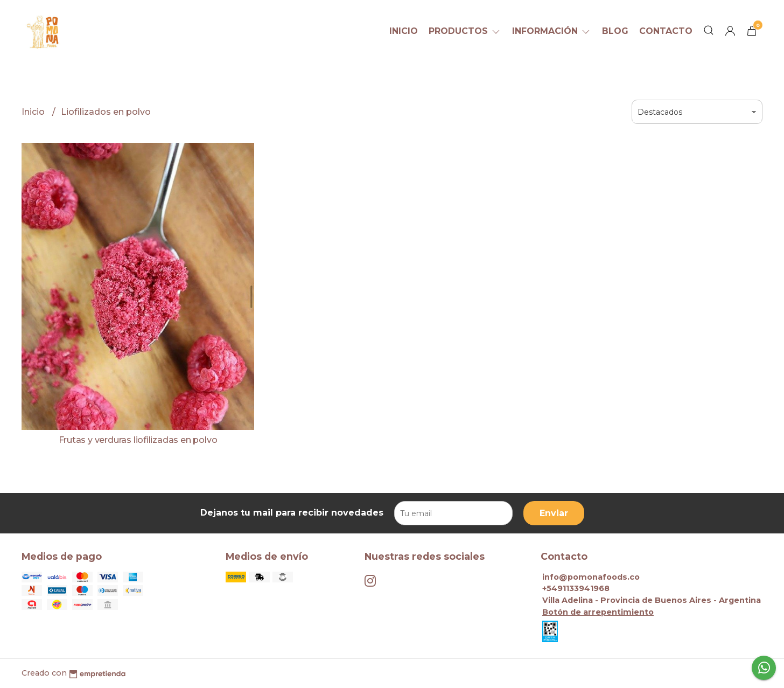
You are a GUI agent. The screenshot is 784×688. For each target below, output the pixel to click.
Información (552, 31)
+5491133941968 (576, 588)
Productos (465, 31)
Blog (615, 31)
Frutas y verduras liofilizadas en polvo (138, 440)
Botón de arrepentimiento (598, 612)
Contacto (666, 31)
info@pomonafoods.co (591, 577)
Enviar (554, 513)
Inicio (404, 31)
